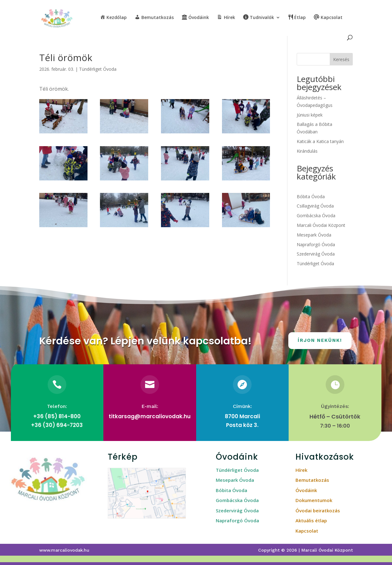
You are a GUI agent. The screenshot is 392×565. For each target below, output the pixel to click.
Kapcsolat (307, 531)
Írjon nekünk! (320, 340)
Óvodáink (306, 490)
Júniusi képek (310, 115)
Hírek (301, 470)
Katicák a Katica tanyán (320, 141)
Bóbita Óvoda (311, 196)
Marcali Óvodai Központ (321, 225)
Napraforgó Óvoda (316, 244)
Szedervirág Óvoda (316, 254)
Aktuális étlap (311, 520)
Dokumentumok (314, 500)
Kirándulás (307, 151)
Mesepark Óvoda (314, 235)
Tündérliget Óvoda (98, 69)
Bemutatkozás (312, 480)
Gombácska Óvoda (316, 215)
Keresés (341, 59)
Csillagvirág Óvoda (315, 206)
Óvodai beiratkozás (318, 510)
